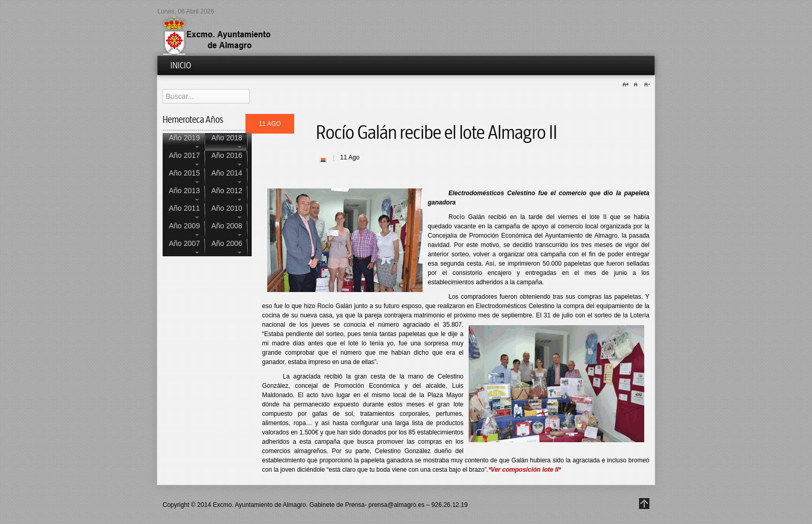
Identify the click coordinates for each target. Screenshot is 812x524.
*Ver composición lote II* (525, 470)
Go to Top (644, 504)
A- (646, 85)
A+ (627, 85)
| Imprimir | (323, 158)
